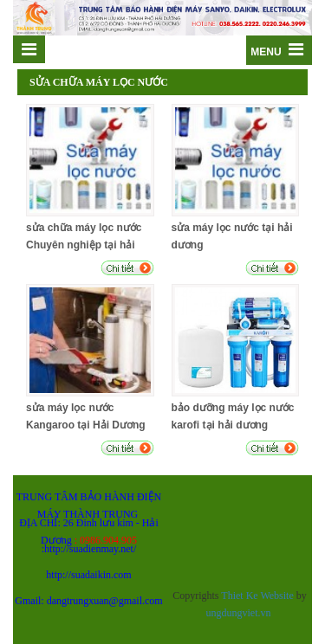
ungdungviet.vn (239, 613)
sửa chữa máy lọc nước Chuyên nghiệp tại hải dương (84, 245)
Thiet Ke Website (257, 596)
